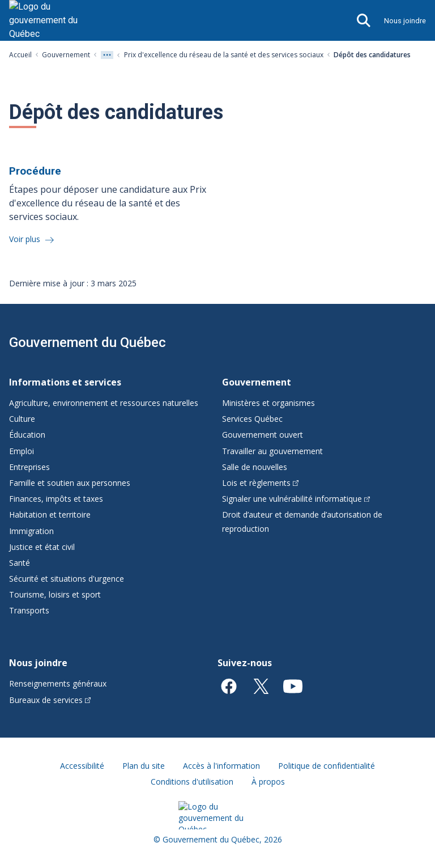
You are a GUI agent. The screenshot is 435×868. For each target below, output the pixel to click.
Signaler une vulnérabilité (296, 499)
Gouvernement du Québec (88, 342)
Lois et (260, 483)
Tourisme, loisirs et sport (55, 594)
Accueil (20, 55)
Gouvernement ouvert (263, 435)
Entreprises (29, 467)
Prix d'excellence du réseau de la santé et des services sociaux (224, 55)
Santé (20, 563)
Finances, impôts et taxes (56, 499)
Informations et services (65, 382)
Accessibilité (82, 766)
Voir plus (26, 239)
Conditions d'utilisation (192, 782)
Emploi (22, 451)
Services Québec (252, 419)
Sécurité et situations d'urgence (67, 579)
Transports (29, 610)
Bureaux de (50, 700)
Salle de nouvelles (255, 467)
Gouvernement (66, 55)
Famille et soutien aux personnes (70, 483)
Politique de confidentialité (327, 766)
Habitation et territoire (50, 515)
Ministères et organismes (268, 403)
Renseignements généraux (58, 683)
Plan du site (144, 766)
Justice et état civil (42, 547)
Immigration (31, 531)
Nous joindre (405, 21)
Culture (22, 419)
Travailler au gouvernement (272, 451)
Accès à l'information (221, 766)
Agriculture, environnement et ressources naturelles (104, 403)
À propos (268, 782)
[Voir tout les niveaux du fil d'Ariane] (107, 55)
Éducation (27, 435)
